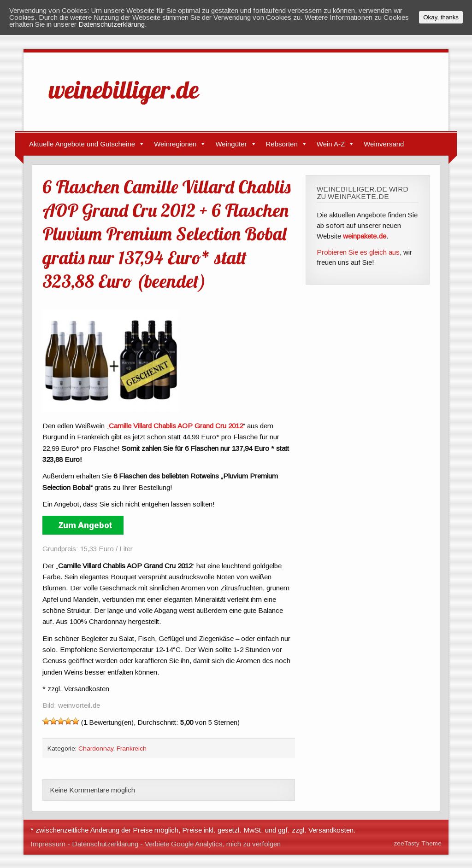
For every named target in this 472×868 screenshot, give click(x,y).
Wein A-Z (331, 144)
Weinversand (384, 144)
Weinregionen (175, 144)
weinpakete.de (365, 236)
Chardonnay (96, 749)
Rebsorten (282, 144)
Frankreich (132, 749)
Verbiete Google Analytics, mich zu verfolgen (213, 844)
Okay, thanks (441, 17)
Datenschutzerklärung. (113, 24)
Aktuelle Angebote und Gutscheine (82, 144)
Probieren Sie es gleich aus (358, 252)
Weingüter (231, 144)
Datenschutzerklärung (105, 844)
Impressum (48, 844)
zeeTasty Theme (418, 843)
